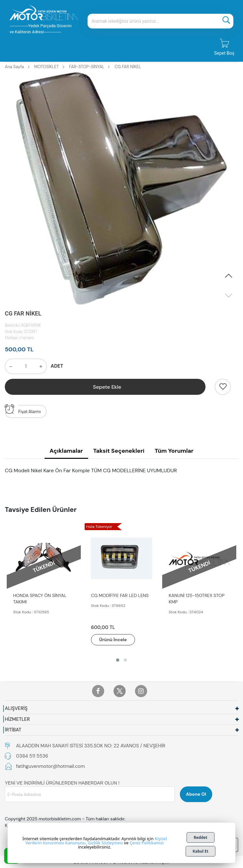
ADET (57, 366)
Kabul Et (201, 851)
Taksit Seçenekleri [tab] (119, 451)
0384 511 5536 (32, 756)
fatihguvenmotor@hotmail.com (50, 766)
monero (27, 338)
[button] (229, 276)
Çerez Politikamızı (147, 843)
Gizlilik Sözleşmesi (105, 843)
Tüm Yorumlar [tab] (174, 451)
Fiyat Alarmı (23, 410)
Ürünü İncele (113, 640)
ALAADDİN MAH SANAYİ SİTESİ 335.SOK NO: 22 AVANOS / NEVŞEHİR (91, 746)
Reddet (201, 837)
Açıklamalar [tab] (66, 451)
